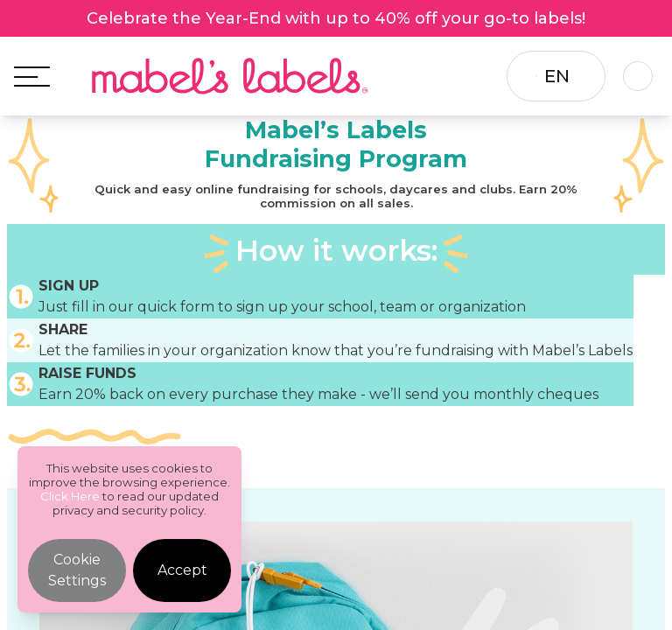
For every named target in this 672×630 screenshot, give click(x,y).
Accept (182, 570)
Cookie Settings (77, 570)
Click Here (70, 496)
